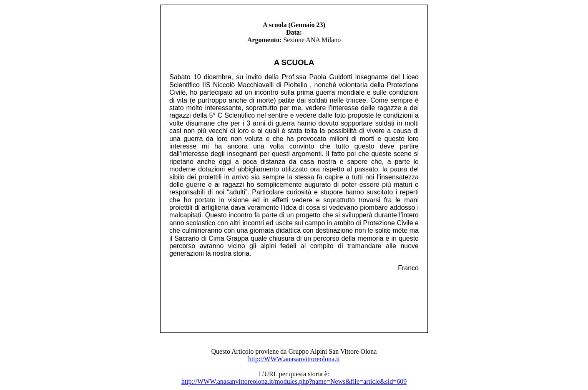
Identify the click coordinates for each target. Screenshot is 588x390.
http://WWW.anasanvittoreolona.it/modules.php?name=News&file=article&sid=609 (294, 381)
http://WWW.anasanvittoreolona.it (294, 359)
